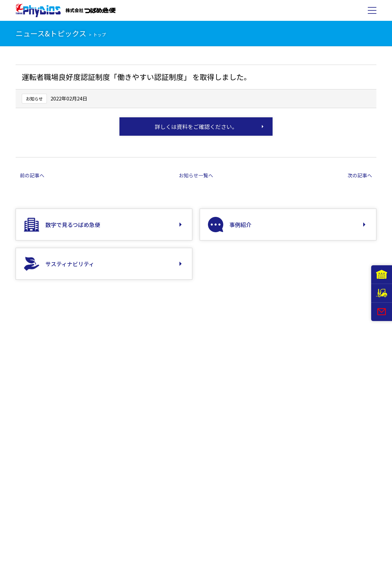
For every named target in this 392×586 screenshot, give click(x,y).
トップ (100, 35)
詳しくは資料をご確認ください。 (196, 127)
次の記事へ (360, 175)
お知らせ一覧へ (196, 175)
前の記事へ (32, 175)
